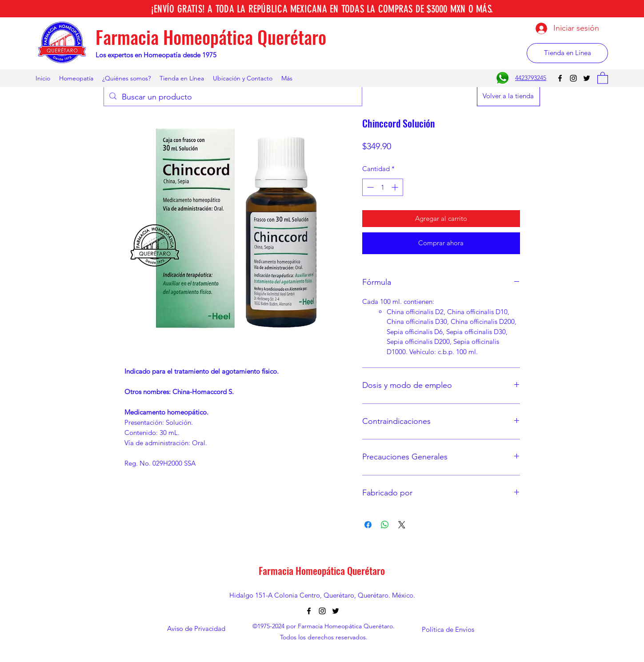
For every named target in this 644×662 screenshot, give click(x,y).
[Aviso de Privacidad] (196, 628)
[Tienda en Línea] (567, 53)
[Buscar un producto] (232, 97)
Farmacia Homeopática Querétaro (211, 37)
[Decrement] (370, 187)
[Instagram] (573, 78)
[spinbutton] (382, 187)
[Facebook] (560, 78)
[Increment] (396, 187)
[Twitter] (587, 78)
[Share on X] (402, 525)
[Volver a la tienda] (508, 96)
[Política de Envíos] (448, 630)
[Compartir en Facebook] (368, 525)
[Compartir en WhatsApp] (385, 525)
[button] (603, 78)
